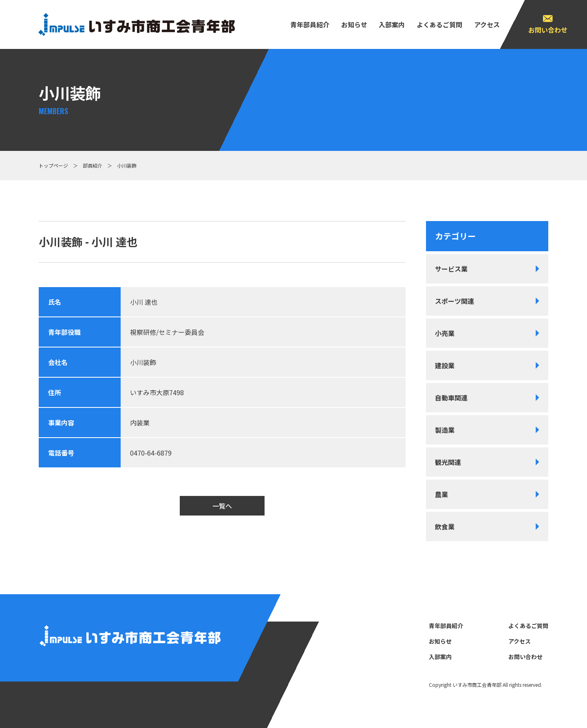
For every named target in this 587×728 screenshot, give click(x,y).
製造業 (445, 430)
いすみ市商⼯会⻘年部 (477, 685)
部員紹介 (93, 165)
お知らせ (354, 24)
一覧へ (222, 506)
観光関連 (448, 462)
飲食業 (445, 527)
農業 (441, 494)
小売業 (445, 333)
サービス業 (451, 269)
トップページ (53, 165)
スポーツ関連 (455, 301)
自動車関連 (451, 398)
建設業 (445, 365)
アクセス (487, 24)
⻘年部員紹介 (310, 24)
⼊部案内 (392, 24)
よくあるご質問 (439, 24)
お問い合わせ (548, 30)
